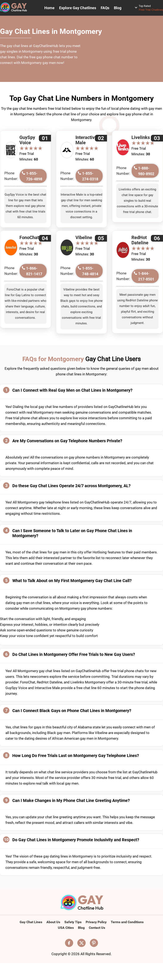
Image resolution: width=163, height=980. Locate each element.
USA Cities (66, 928)
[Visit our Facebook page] (69, 943)
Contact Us (97, 928)
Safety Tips (73, 922)
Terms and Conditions (127, 922)
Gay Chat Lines (31, 922)
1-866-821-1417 (34, 271)
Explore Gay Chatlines (78, 8)
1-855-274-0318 (90, 176)
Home (49, 8)
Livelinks (141, 137)
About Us (53, 922)
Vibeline (84, 238)
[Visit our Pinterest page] (94, 943)
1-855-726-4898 (34, 176)
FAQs (105, 8)
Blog (118, 8)
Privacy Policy (96, 922)
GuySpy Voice (27, 140)
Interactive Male (86, 140)
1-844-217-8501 (146, 276)
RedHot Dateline (140, 240)
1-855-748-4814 (90, 271)
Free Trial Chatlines (151, 8)
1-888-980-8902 (146, 171)
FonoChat (29, 238)
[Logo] (82, 903)
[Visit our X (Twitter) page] (82, 943)
